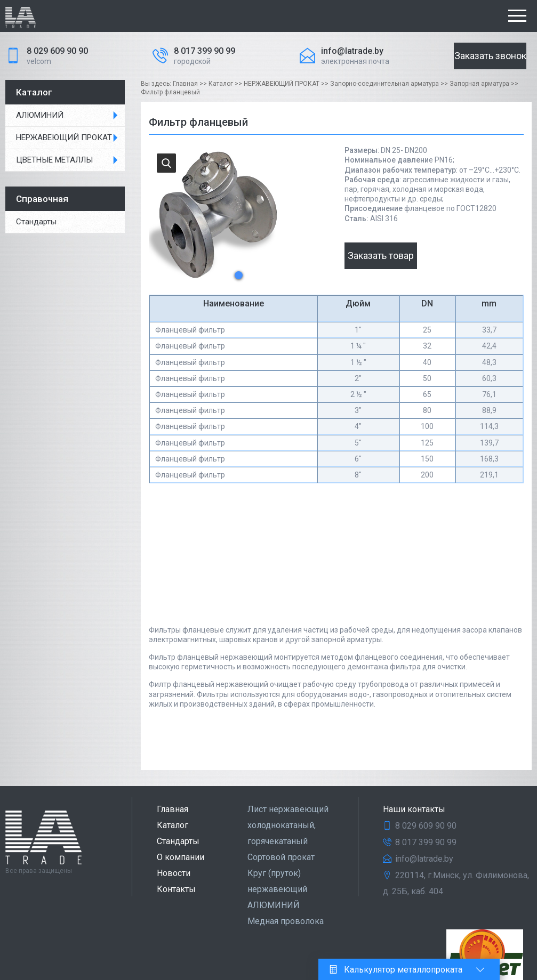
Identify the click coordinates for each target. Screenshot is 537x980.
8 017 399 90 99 (205, 51)
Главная (185, 84)
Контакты (176, 889)
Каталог (221, 84)
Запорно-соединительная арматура (384, 84)
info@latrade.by (352, 51)
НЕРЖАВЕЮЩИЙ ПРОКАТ (64, 137)
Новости (174, 873)
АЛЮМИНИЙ (40, 115)
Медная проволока (286, 921)
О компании (181, 857)
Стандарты (178, 841)
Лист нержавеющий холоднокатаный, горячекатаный (288, 825)
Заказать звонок (490, 56)
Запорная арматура (479, 84)
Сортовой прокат (281, 857)
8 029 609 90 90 (57, 51)
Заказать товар (381, 256)
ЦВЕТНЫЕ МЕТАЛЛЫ (54, 160)
